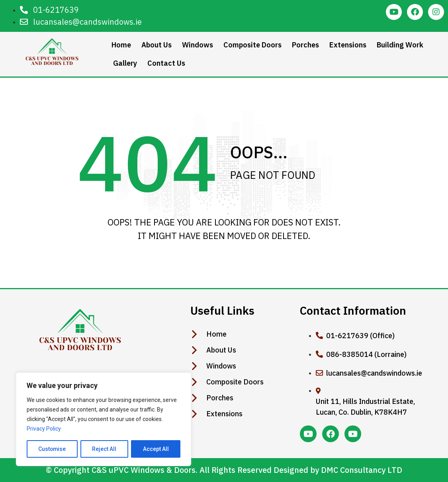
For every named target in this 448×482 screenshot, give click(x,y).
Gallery (125, 63)
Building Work (400, 45)
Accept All (156, 449)
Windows (198, 45)
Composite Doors (252, 45)
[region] (104, 419)
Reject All (105, 449)
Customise (52, 449)
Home (121, 45)
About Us (157, 45)
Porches (305, 45)
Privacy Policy (44, 429)
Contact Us (166, 63)
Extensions (348, 45)
